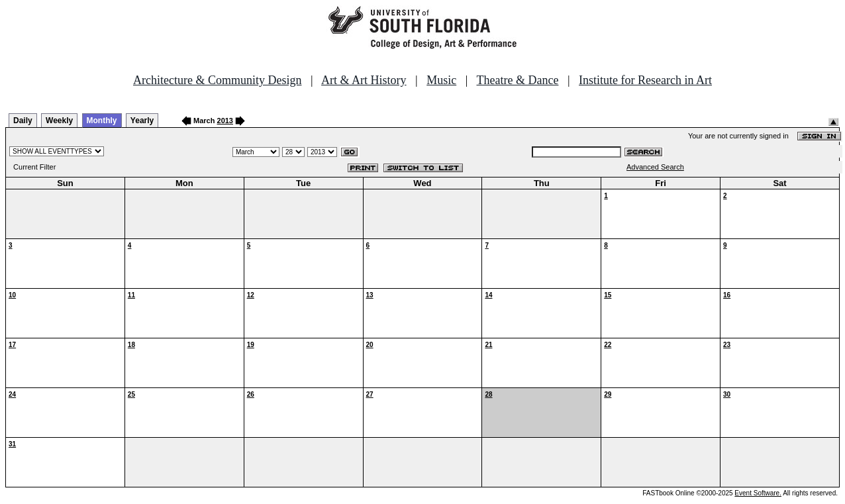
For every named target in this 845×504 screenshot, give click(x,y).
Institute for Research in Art (645, 80)
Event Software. (758, 493)
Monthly (102, 121)
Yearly (142, 121)
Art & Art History (364, 80)
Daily (23, 121)
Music (441, 80)
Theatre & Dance (517, 80)
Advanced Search (655, 167)
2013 (225, 121)
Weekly (59, 121)
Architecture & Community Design (217, 80)
